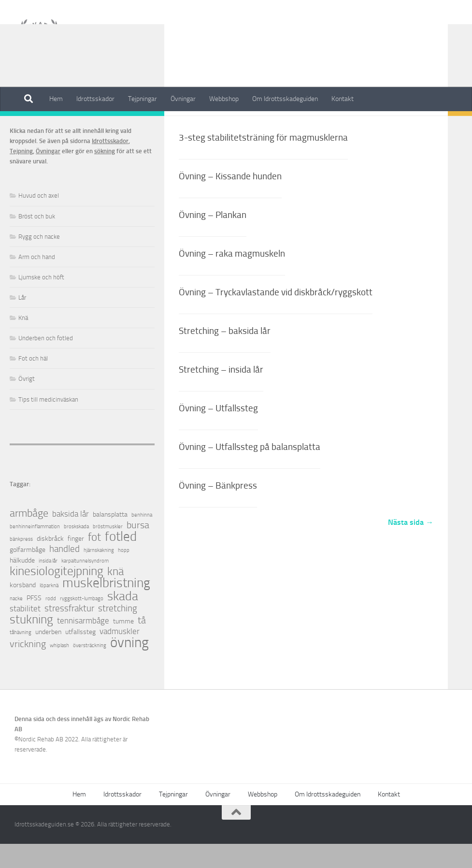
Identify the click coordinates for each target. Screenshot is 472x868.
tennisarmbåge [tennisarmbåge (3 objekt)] (83, 645)
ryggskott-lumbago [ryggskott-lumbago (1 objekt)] (82, 623)
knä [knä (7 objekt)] (115, 596)
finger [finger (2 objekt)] (76, 563)
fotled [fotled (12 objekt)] (121, 561)
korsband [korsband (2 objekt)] (23, 609)
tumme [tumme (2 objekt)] (123, 645)
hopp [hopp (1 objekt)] (124, 574)
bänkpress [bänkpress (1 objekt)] (21, 563)
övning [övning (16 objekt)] (129, 667)
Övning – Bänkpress (218, 510)
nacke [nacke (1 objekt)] (16, 623)
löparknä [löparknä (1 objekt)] (49, 610)
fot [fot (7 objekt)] (94, 561)
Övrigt (27, 403)
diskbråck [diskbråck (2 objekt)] (50, 563)
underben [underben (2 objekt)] (48, 656)
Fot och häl (33, 383)
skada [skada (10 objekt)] (123, 620)
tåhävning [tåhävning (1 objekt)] (21, 657)
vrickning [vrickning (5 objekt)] (28, 668)
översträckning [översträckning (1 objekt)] (90, 670)
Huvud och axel (39, 220)
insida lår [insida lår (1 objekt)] (48, 585)
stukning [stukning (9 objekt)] (31, 644)
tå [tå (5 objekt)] (142, 644)
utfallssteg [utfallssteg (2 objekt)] (80, 656)
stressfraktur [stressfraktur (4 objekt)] (69, 633)
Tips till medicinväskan (48, 424)
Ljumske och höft (41, 301)
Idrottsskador (95, 99)
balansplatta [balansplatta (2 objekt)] (110, 539)
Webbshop (224, 99)
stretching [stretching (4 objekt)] (118, 633)
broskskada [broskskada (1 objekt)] (76, 551)
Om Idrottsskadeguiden (285, 99)
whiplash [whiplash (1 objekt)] (59, 670)
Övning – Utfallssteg (218, 432)
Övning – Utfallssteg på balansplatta (250, 471)
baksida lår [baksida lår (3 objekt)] (71, 538)
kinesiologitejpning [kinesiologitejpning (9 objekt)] (57, 595)
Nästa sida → (411, 546)
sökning (105, 175)
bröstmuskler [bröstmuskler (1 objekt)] (108, 551)
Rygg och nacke (39, 261)
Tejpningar (143, 99)
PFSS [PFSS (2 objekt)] (34, 622)
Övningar (183, 99)
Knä (23, 342)
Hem (56, 99)
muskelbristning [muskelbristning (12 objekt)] (106, 607)
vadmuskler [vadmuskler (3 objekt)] (120, 656)
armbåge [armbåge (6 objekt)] (29, 538)
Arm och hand (37, 281)
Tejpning (21, 175)
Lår (22, 322)
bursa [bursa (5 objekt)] (138, 549)
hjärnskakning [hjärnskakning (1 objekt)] (99, 574)
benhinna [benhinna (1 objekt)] (142, 539)
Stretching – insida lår (221, 394)
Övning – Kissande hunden (230, 200)
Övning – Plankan (213, 239)
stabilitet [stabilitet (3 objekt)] (25, 633)
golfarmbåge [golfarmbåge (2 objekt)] (28, 574)
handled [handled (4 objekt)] (64, 573)
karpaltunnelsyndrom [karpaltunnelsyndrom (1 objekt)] (85, 585)
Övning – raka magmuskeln (232, 278)
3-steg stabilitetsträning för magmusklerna (263, 162)
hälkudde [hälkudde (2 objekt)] (22, 585)
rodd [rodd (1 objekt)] (51, 623)
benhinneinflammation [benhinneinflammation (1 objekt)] (35, 551)
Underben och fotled (46, 362)
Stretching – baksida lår (225, 355)
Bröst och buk (37, 240)
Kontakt (343, 99)
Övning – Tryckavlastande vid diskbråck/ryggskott (276, 316)
